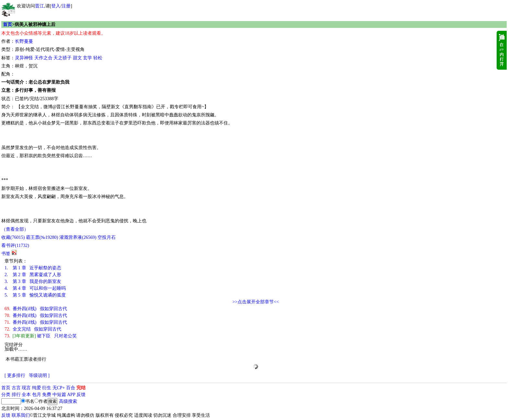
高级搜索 (68, 401)
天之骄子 (63, 58)
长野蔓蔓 (24, 41)
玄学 (87, 58)
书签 (6, 254)
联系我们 (21, 415)
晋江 (40, 6)
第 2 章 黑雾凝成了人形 (33, 275)
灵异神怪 (24, 58)
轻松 (98, 58)
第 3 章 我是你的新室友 (33, 281)
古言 (16, 388)
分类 (6, 395)
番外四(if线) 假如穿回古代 (36, 309)
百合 (71, 388)
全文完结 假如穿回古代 (33, 329)
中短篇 (59, 395)
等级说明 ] (39, 375)
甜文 (77, 58)
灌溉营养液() (78, 237)
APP (71, 395)
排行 (16, 395)
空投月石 (107, 237)
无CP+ (59, 388)
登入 (56, 6)
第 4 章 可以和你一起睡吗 (35, 288)
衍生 (47, 388)
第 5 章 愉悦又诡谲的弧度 (35, 295)
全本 (26, 395)
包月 (37, 395)
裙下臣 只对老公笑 (41, 336)
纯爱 (37, 388)
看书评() (15, 245)
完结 (81, 388)
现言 (26, 388)
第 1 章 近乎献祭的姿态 (33, 268)
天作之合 (43, 58)
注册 (66, 6)
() (13, 237)
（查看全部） (15, 229)
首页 (7, 24)
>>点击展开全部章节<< (256, 302)
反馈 (81, 395)
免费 (47, 395)
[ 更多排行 (15, 375)
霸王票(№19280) (42, 237)
